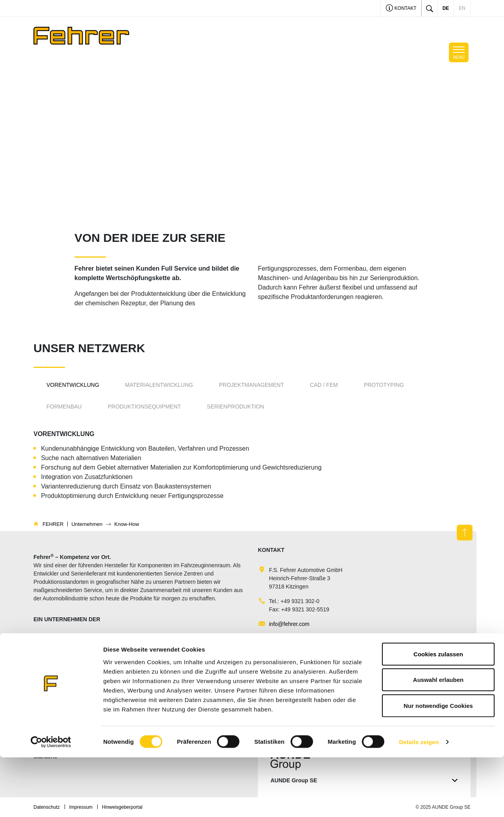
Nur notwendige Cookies (438, 765)
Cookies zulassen (438, 714)
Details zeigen (419, 801)
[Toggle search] (430, 8)
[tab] (73, 385)
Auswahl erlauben (438, 740)
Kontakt (401, 9)
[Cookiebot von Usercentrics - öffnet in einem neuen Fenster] (51, 802)
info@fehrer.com (289, 624)
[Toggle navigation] (459, 52)
